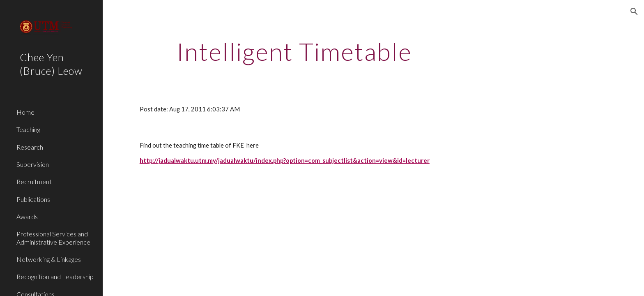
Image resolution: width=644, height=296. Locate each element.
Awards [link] (27, 216)
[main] (294, 51)
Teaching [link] (28, 129)
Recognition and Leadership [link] (55, 276)
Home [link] (25, 112)
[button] (634, 12)
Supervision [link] (33, 164)
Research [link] (30, 147)
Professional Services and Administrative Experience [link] (53, 238)
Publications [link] (33, 199)
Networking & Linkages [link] (49, 259)
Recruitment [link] (34, 182)
